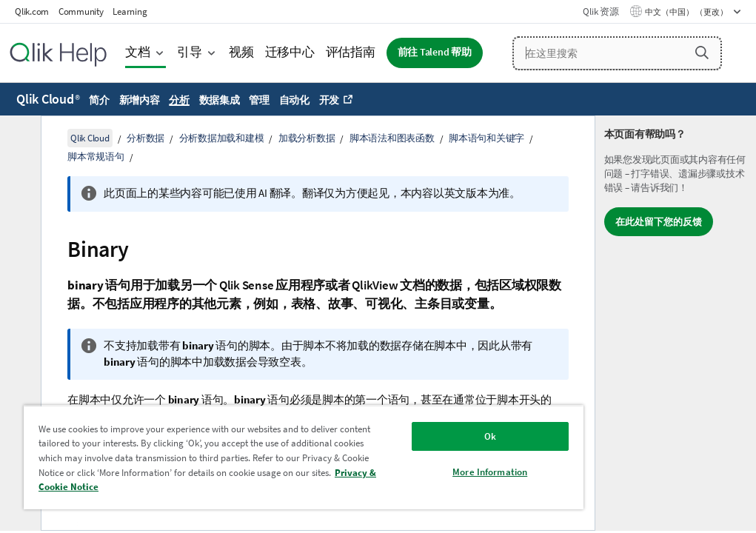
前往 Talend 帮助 (435, 52)
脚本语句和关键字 (486, 138)
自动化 (294, 100)
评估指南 (351, 52)
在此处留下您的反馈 (659, 222)
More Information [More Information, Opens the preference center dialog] (490, 472)
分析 (179, 100)
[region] (304, 457)
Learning (130, 11)
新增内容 (140, 100)
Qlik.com (32, 11)
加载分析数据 (307, 138)
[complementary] (676, 323)
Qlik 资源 (601, 11)
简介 (99, 100)
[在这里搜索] (617, 53)
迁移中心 (290, 52)
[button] (702, 53)
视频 (241, 52)
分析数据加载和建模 (222, 138)
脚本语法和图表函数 (392, 138)
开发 (330, 100)
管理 (259, 100)
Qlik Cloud (48, 99)
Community (81, 11)
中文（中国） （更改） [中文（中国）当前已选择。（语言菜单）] (687, 12)
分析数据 (145, 138)
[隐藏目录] (19, 138)
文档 (138, 52)
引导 (190, 52)
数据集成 (220, 100)
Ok (490, 436)
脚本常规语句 (96, 157)
